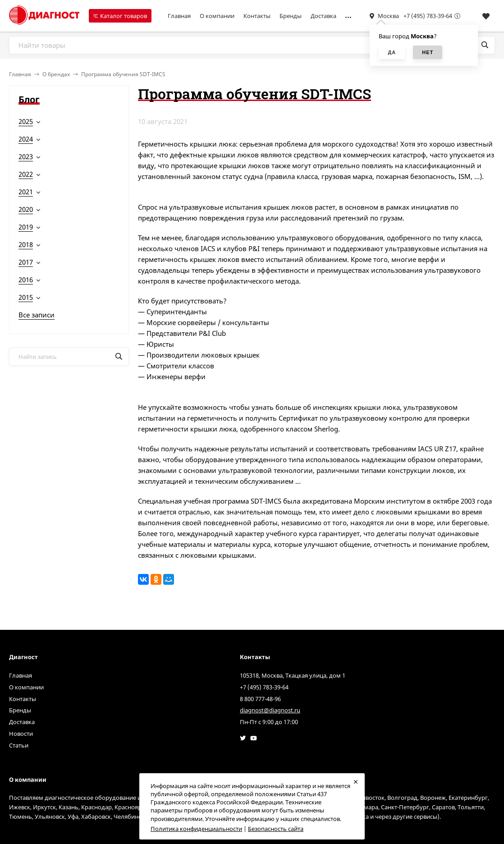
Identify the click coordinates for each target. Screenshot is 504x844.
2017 (26, 262)
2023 (26, 156)
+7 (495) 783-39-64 (428, 16)
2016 (26, 280)
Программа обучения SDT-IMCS (123, 74)
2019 (26, 227)
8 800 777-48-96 (260, 699)
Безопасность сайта (276, 829)
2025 (26, 121)
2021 (26, 192)
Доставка (323, 16)
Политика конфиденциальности (196, 829)
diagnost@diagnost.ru (270, 710)
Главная (179, 16)
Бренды (291, 16)
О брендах (56, 74)
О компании (217, 16)
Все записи (37, 315)
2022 (26, 174)
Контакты (257, 16)
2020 (26, 209)
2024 (26, 139)
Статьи (19, 745)
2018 (26, 244)
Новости (21, 734)
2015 (26, 297)
